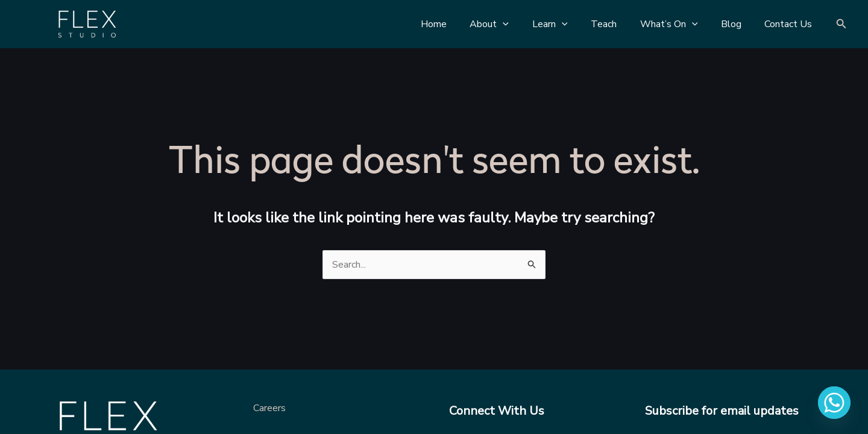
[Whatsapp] (834, 403)
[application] (525, 24)
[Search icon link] (841, 24)
